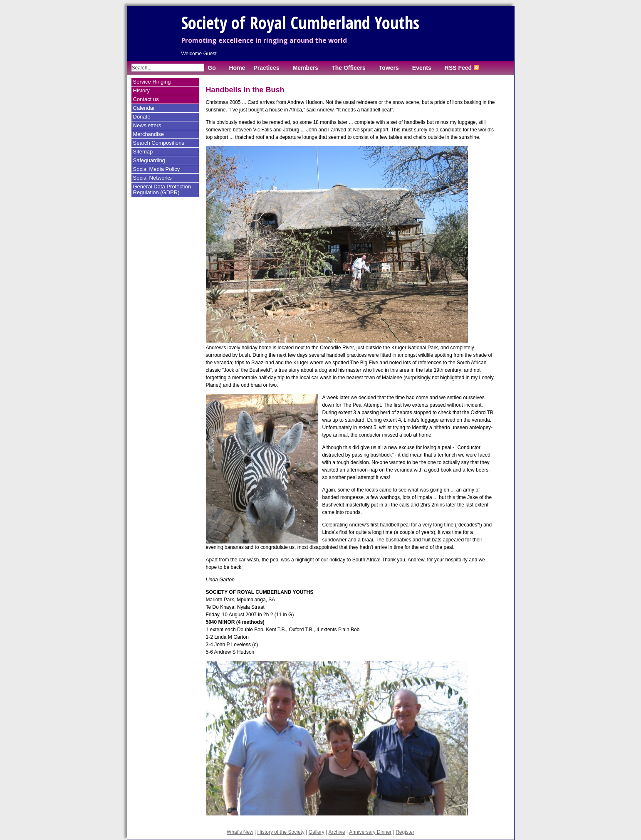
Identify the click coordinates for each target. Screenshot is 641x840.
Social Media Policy (157, 169)
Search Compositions (159, 143)
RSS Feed (462, 68)
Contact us (146, 99)
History (141, 90)
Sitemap (143, 152)
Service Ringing (152, 82)
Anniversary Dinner (370, 832)
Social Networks (152, 178)
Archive (337, 832)
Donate (142, 117)
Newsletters (147, 125)
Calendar (144, 108)
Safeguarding (149, 160)
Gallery (317, 832)
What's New (240, 832)
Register (405, 832)
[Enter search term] (168, 68)
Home (237, 68)
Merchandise (148, 134)
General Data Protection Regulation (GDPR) (162, 189)
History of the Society (281, 832)
